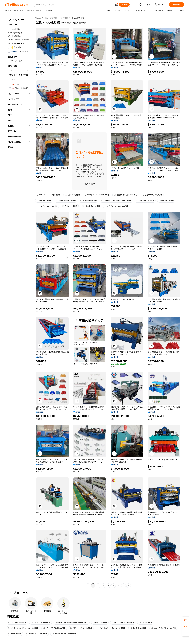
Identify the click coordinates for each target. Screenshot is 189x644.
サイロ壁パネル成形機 (17, 623)
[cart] (149, 5)
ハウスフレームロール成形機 (123, 623)
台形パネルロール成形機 (40, 623)
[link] (186, 620)
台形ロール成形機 (44, 201)
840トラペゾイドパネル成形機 (48, 195)
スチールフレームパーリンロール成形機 (116, 201)
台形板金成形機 (145, 623)
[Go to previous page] (88, 586)
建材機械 (64, 18)
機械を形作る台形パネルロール (126, 195)
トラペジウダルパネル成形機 (54, 628)
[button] (77, 57)
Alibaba (38, 18)
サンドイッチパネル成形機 (47, 206)
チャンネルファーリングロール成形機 (111, 628)
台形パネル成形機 (72, 195)
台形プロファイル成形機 (152, 195)
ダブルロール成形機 (88, 201)
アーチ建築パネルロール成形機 (64, 634)
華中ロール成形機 (166, 201)
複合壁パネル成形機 (138, 628)
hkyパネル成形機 (100, 623)
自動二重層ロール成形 (91, 206)
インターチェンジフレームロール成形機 (23, 628)
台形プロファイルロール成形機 (116, 206)
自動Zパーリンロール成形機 (81, 628)
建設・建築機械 (51, 18)
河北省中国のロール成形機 (37, 634)
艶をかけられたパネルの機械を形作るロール (71, 623)
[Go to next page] (129, 586)
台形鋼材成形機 (15, 634)
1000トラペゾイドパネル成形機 (97, 195)
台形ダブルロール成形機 (66, 201)
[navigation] (19, 302)
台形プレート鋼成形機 (145, 201)
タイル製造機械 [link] (78, 18)
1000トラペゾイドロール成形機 (163, 628)
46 (124, 586)
